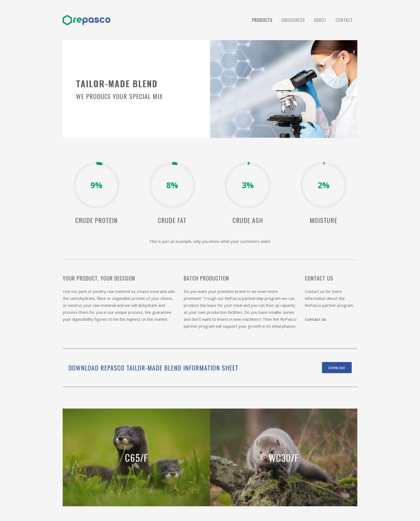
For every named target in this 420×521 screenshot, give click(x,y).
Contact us (316, 319)
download (337, 368)
